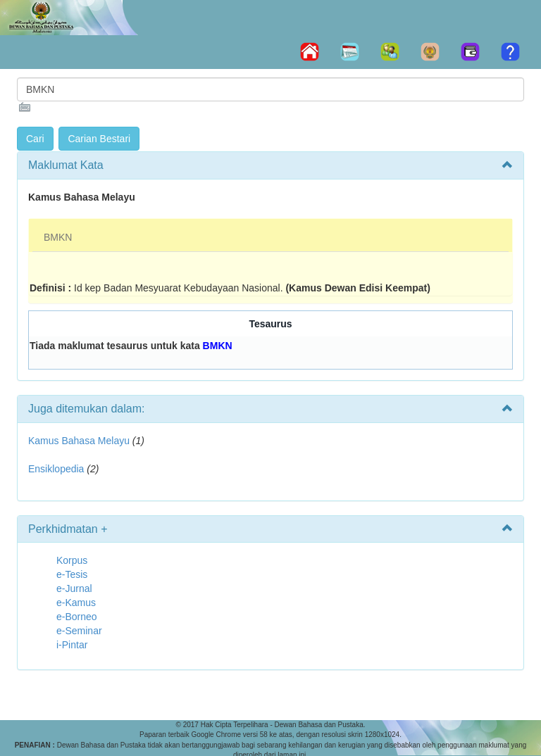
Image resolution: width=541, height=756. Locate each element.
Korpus (72, 560)
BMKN (58, 237)
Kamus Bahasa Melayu (80, 441)
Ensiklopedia (56, 469)
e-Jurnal (74, 588)
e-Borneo (77, 617)
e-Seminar (79, 631)
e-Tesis (72, 574)
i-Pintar (72, 645)
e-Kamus (76, 603)
